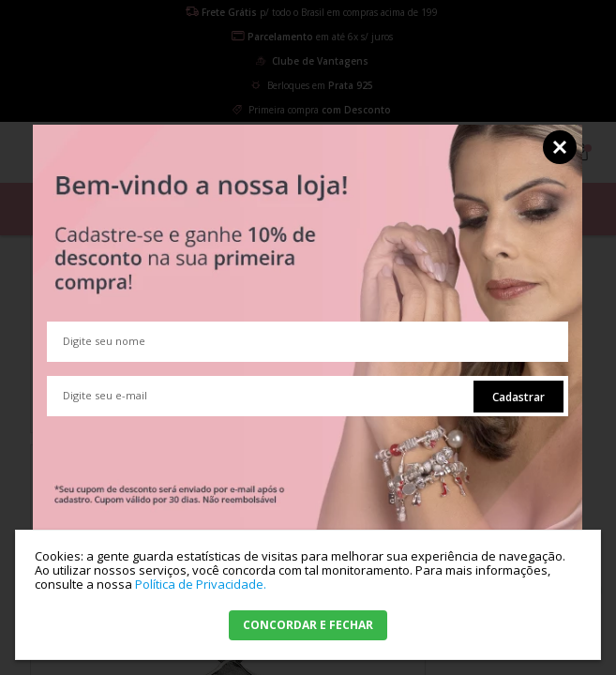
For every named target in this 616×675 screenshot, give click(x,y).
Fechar (560, 147)
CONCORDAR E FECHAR (308, 625)
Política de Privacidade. (201, 584)
